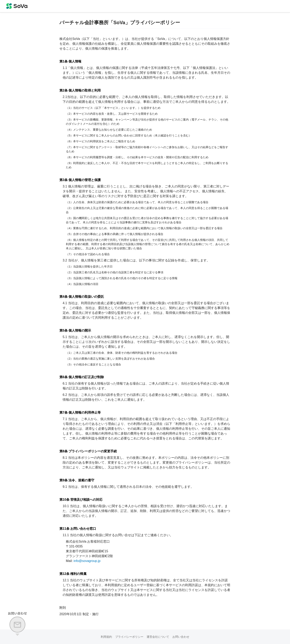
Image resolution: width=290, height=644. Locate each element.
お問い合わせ (181, 637)
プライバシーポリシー (129, 637)
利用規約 (106, 637)
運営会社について (158, 637)
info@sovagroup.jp (87, 561)
